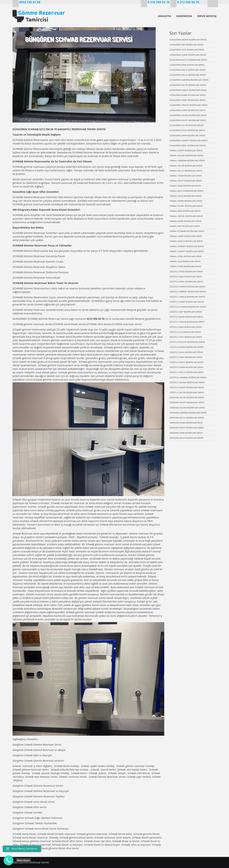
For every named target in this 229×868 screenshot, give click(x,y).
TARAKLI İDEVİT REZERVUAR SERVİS (186, 181)
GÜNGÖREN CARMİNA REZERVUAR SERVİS (189, 80)
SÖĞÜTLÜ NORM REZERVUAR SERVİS (187, 347)
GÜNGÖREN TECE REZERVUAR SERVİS (187, 50)
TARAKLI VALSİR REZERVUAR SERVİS (186, 166)
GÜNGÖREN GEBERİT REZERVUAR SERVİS (189, 140)
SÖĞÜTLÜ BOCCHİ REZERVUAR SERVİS (187, 342)
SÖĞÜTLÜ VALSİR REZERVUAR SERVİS (187, 392)
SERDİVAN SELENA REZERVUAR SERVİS (187, 408)
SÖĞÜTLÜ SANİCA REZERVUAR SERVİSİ (187, 297)
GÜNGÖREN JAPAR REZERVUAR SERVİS (187, 135)
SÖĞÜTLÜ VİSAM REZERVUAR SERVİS (187, 367)
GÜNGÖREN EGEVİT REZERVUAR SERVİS (188, 120)
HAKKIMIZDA (184, 16)
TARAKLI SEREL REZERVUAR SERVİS (186, 256)
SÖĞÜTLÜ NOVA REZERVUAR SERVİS (186, 352)
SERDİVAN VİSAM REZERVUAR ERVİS (186, 423)
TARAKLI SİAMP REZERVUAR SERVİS (186, 236)
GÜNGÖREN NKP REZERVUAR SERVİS (187, 45)
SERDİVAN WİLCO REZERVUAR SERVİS (187, 418)
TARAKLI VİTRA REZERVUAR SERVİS (186, 266)
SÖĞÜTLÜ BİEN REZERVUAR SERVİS (186, 327)
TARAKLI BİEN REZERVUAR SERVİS (185, 211)
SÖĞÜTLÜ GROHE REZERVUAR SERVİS (187, 322)
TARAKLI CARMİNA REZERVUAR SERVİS (187, 160)
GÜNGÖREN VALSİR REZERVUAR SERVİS (188, 85)
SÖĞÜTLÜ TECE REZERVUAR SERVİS (186, 337)
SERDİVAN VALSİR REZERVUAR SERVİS (187, 397)
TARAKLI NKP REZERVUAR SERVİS (185, 226)
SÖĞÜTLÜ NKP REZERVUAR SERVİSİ (186, 312)
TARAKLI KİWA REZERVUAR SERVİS (185, 186)
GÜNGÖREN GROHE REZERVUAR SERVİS (188, 40)
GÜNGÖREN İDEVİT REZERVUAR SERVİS (188, 70)
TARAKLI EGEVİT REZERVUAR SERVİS (186, 150)
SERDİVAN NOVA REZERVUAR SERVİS (187, 438)
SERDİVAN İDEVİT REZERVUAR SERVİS (187, 428)
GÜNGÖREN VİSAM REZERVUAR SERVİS (188, 110)
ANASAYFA (164, 16)
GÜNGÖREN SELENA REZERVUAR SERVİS (188, 115)
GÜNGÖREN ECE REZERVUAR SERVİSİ (187, 125)
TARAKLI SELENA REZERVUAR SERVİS (186, 155)
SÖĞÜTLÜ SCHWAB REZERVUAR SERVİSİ (188, 307)
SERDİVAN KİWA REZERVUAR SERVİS (186, 433)
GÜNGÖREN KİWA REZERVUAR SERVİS (187, 65)
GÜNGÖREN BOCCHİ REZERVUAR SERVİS (188, 60)
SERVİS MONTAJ (207, 16)
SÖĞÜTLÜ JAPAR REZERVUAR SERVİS (186, 317)
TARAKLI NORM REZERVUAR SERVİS (186, 201)
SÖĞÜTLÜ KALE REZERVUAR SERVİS (186, 277)
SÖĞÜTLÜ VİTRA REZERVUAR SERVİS (186, 272)
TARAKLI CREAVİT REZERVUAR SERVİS (187, 251)
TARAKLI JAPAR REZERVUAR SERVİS (186, 221)
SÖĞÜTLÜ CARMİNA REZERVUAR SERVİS (188, 377)
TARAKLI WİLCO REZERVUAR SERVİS (186, 171)
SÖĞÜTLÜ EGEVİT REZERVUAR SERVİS (187, 387)
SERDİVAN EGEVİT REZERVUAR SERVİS (187, 402)
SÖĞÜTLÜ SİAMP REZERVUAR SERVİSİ (187, 302)
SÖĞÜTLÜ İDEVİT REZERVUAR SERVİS (187, 362)
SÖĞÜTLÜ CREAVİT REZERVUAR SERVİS (187, 287)
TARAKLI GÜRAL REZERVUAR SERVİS (186, 206)
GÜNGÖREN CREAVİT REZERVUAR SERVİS (189, 105)
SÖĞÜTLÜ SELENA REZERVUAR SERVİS (187, 382)
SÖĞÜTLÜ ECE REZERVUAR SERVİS (185, 332)
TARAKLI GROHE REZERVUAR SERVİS (186, 216)
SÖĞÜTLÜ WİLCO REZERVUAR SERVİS (187, 372)
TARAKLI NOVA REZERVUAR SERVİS (186, 196)
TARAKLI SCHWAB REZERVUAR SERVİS (187, 231)
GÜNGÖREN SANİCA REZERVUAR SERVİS (188, 90)
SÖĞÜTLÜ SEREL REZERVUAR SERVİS (186, 282)
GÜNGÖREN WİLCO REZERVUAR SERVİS (188, 75)
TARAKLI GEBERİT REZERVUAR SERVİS (187, 246)
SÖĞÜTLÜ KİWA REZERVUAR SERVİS (186, 357)
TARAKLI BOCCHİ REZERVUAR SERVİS (187, 191)
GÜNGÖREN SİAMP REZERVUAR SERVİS (188, 100)
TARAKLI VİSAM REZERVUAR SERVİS (186, 176)
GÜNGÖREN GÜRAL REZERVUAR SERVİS (188, 55)
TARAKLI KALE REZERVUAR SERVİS (185, 261)
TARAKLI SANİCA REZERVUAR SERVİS (186, 241)
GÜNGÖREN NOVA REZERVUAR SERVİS (187, 130)
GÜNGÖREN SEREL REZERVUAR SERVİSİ (188, 145)
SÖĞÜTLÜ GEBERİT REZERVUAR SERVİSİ (188, 292)
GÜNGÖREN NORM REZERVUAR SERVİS (188, 95)
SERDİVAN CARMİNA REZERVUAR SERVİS (188, 413)
